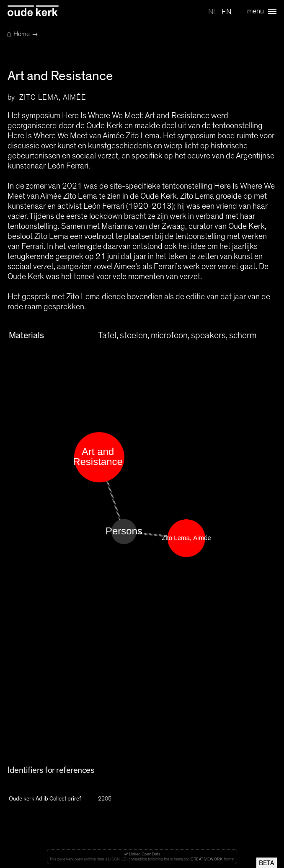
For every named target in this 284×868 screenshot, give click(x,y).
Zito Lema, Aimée (53, 98)
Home (18, 34)
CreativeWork (207, 859)
